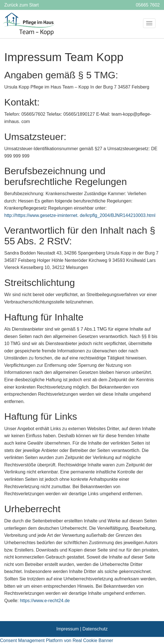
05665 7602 (148, 5)
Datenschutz (95, 629)
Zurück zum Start (22, 5)
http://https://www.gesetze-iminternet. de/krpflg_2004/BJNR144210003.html (80, 215)
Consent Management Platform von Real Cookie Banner (57, 640)
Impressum (68, 629)
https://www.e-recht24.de (45, 601)
